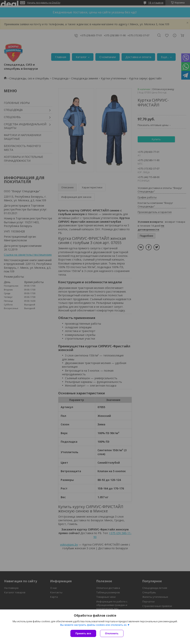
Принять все (83, 633)
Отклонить (112, 633)
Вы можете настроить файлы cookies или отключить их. (94, 625)
